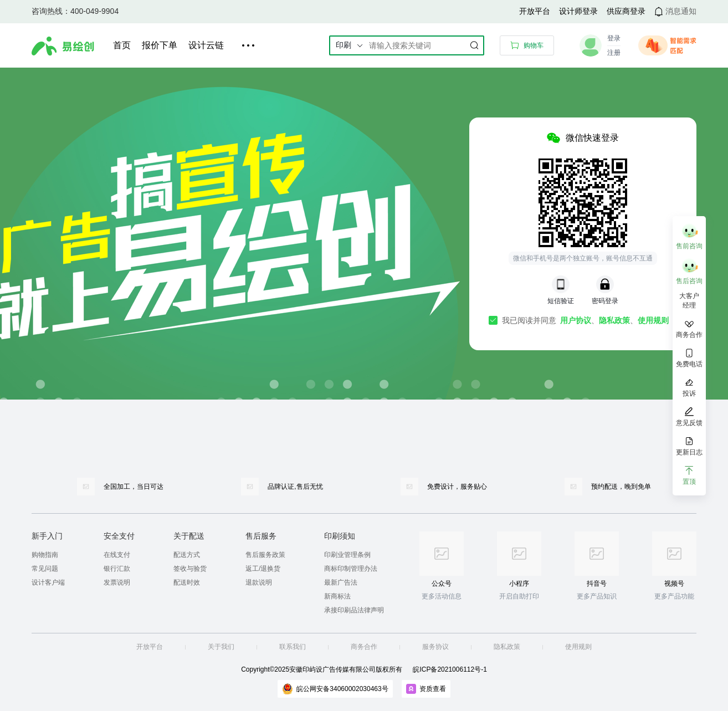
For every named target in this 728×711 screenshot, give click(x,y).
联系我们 (293, 647)
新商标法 (337, 596)
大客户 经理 (689, 301)
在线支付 (117, 555)
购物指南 (45, 555)
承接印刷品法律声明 (354, 610)
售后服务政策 (265, 555)
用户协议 (576, 320)
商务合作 (364, 647)
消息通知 (681, 11)
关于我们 (221, 647)
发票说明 (117, 582)
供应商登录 (626, 11)
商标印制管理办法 (351, 569)
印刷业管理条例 (347, 555)
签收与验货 (190, 569)
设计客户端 (48, 582)
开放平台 (535, 11)
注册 (614, 53)
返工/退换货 (263, 569)
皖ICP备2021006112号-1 (450, 669)
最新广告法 (341, 582)
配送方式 (187, 555)
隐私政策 (614, 320)
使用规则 (653, 320)
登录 (614, 38)
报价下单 (160, 45)
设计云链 (206, 45)
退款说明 (259, 582)
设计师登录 (578, 11)
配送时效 (187, 582)
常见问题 (45, 569)
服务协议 (435, 647)
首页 (122, 45)
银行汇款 (117, 569)
